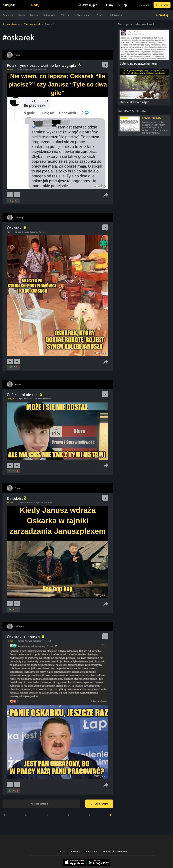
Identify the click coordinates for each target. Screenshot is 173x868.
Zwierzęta (8, 15)
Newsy (100, 15)
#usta (26, 399)
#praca (21, 69)
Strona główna (11, 24)
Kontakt (62, 852)
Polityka (65, 15)
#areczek (43, 232)
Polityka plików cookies (115, 852)
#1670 (50, 503)
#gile (35, 69)
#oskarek (42, 69)
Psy (8, 232)
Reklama (76, 852)
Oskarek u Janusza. (25, 637)
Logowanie (144, 5)
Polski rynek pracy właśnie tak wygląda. (44, 65)
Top (124, 5)
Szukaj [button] (164, 15)
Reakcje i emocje (83, 15)
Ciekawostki (49, 15)
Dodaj (35, 5)
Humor (22, 15)
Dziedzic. (17, 498)
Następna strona (41, 804)
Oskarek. (16, 228)
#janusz (29, 69)
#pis (21, 399)
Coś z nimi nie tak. (24, 395)
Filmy (110, 5)
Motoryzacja (115, 15)
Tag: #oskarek (32, 24)
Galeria (34, 15)
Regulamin (92, 852)
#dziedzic (31, 503)
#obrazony (38, 641)
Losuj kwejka (99, 804)
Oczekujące (89, 5)
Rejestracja (162, 5)
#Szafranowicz (45, 399)
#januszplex (41, 503)
